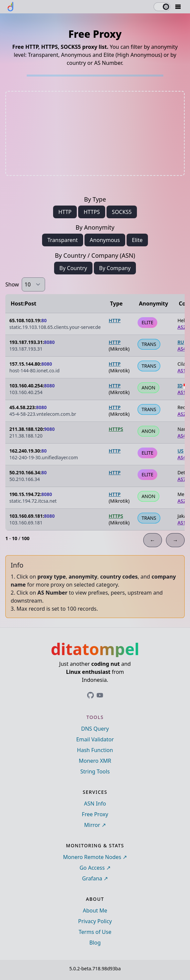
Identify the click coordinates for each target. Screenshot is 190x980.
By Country (73, 268)
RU (180, 342)
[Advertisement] (95, 133)
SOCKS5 (122, 212)
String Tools (95, 771)
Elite (137, 240)
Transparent (63, 240)
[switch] (162, 7)
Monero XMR (95, 761)
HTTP (65, 212)
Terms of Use (95, 932)
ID (180, 386)
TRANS (149, 344)
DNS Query (95, 729)
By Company (115, 268)
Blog (95, 943)
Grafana (92, 878)
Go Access (92, 868)
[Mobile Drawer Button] (178, 7)
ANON (148, 388)
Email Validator (95, 739)
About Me (95, 910)
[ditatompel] (11, 7)
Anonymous (105, 240)
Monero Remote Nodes (92, 857)
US (180, 451)
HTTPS (91, 212)
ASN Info (95, 804)
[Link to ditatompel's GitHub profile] (90, 695)
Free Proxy (95, 814)
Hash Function (95, 750)
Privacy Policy (95, 921)
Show (12, 284)
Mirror (92, 825)
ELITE (147, 322)
